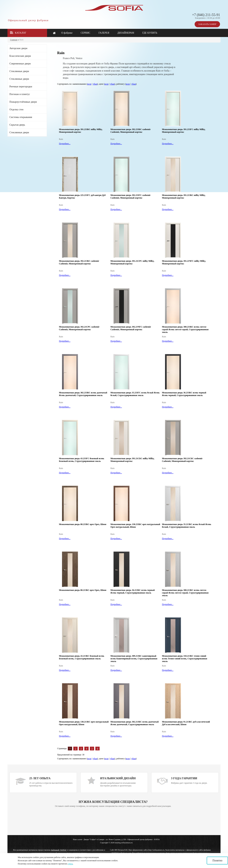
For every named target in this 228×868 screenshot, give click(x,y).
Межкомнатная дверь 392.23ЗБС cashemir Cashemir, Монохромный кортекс (131, 131)
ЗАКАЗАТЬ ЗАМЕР (207, 24)
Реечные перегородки (21, 87)
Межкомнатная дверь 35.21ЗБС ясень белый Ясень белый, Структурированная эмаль (187, 526)
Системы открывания (21, 117)
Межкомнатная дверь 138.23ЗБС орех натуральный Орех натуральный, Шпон (135, 526)
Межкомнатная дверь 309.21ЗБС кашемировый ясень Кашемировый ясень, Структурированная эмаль (134, 659)
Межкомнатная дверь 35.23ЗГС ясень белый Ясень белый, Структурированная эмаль (135, 394)
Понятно (217, 860)
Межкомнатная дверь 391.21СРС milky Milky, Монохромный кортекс (132, 262)
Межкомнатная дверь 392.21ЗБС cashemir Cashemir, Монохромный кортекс (79, 262)
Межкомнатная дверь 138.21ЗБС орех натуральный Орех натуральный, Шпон (84, 723)
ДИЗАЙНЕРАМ (126, 33)
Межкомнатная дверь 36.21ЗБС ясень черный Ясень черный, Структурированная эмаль (133, 591)
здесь (70, 864)
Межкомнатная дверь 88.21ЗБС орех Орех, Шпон (83, 590)
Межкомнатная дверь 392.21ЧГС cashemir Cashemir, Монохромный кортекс (131, 328)
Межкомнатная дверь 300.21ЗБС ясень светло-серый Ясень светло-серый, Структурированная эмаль (185, 593)
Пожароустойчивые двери (23, 102)
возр (89, 84)
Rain (21, 40)
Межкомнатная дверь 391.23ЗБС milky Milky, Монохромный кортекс (81, 131)
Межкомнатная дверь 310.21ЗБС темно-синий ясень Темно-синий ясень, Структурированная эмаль (185, 659)
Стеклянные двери (19, 71)
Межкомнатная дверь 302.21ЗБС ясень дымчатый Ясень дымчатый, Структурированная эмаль (135, 723)
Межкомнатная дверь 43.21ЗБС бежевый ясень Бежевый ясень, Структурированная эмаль (82, 657)
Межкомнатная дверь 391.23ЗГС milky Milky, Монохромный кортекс (184, 131)
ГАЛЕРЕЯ (104, 33)
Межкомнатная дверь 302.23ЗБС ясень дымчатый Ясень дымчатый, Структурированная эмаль (83, 394)
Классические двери (20, 56)
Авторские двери (18, 48)
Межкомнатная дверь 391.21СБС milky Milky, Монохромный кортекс (132, 460)
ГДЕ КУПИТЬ (150, 33)
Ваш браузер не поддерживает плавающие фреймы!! (113, 822)
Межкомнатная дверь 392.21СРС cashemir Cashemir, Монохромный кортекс (79, 328)
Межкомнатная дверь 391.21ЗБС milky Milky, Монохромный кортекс (184, 196)
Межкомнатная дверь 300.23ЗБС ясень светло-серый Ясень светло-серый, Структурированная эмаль (185, 329)
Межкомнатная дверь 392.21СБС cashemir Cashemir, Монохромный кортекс (182, 460)
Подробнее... (65, 144)
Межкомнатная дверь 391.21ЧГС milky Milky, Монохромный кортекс (184, 262)
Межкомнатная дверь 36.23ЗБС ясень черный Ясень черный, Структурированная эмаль (184, 394)
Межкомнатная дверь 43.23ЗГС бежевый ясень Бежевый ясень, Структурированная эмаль (82, 460)
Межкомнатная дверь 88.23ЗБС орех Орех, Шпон (83, 524)
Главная (14, 40)
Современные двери (20, 64)
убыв (95, 84)
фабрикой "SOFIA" (59, 850)
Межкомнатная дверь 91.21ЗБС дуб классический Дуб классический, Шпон (186, 723)
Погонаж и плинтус (20, 94)
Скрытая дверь (17, 125)
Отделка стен (16, 110)
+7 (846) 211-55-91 (206, 15)
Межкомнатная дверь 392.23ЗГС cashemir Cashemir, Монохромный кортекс (131, 196)
